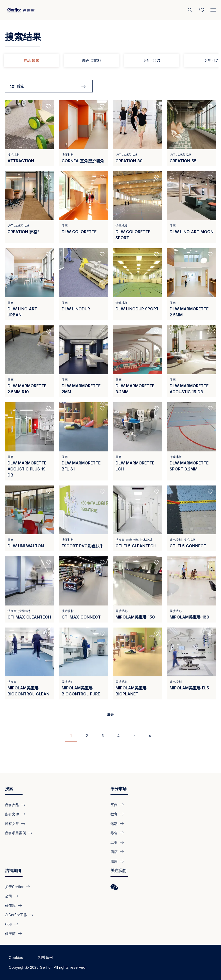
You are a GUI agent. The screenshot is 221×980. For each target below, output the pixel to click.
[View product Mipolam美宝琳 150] (138, 589)
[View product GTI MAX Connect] (84, 589)
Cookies (16, 958)
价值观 (10, 905)
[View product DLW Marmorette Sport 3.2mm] (192, 441)
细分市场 (119, 789)
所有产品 (12, 805)
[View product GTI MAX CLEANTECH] (30, 589)
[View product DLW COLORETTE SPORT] (138, 207)
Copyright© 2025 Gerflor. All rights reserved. (48, 967)
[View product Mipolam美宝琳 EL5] (192, 664)
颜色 (92, 60)
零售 (114, 833)
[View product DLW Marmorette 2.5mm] (192, 284)
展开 (110, 714)
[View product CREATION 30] (138, 133)
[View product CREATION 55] (192, 133)
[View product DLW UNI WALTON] (30, 519)
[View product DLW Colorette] (84, 207)
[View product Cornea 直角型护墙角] (84, 133)
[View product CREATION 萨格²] (30, 207)
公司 (9, 896)
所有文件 (12, 814)
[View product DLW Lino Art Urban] (30, 284)
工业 (114, 842)
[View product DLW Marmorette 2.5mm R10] (30, 361)
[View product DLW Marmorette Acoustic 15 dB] (192, 361)
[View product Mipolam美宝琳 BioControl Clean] (30, 664)
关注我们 (119, 871)
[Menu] (213, 9)
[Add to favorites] (48, 106)
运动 (114, 823)
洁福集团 (13, 871)
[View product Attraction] (30, 133)
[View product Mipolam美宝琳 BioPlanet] (138, 664)
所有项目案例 (16, 833)
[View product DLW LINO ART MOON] (192, 207)
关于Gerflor (14, 887)
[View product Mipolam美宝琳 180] (192, 589)
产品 (31, 60)
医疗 (114, 805)
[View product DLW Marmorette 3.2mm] (138, 361)
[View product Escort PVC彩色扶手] (84, 519)
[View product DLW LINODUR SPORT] (138, 284)
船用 (114, 861)
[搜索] (190, 10)
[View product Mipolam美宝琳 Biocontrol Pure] (84, 664)
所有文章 (12, 823)
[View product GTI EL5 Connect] (192, 519)
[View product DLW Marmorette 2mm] (84, 361)
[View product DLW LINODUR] (84, 284)
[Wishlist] (202, 10)
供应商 (10, 934)
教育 (114, 814)
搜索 (9, 789)
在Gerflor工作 (16, 915)
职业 (9, 924)
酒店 (114, 852)
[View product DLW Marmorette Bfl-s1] (84, 441)
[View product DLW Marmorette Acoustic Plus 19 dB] (30, 441)
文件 (152, 60)
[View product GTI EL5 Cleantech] (138, 519)
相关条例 (46, 957)
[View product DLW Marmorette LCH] (138, 441)
